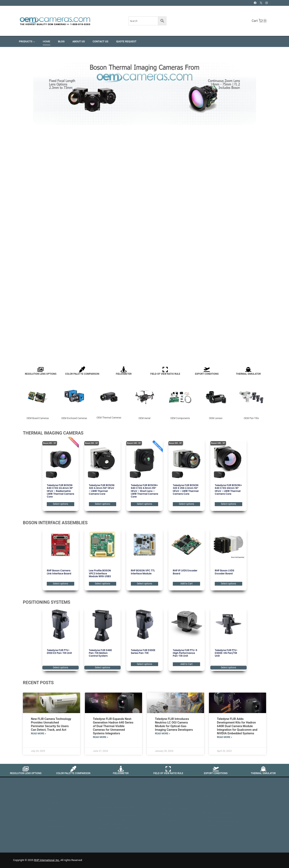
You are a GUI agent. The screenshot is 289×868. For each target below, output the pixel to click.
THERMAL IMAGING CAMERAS (53, 433)
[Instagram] (267, 3)
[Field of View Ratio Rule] (165, 369)
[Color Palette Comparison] (82, 369)
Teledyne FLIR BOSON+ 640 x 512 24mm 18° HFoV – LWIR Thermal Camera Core (228, 489)
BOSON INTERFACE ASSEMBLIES (55, 523)
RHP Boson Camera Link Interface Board (59, 572)
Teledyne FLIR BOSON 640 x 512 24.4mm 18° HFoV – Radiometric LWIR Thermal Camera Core (60, 491)
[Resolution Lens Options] (41, 369)
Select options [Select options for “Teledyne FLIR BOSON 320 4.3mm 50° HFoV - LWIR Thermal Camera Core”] (103, 504)
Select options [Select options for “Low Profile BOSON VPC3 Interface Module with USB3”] (103, 584)
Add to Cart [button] (187, 584)
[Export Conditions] (207, 369)
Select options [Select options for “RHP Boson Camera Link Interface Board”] (61, 584)
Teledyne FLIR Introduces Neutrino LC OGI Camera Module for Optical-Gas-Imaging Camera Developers (174, 724)
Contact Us (101, 41)
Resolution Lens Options (41, 374)
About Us (79, 41)
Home (46, 41)
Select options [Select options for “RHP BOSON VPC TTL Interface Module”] (144, 584)
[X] (261, 3)
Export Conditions (207, 374)
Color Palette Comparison (82, 374)
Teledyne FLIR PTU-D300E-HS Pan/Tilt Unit (226, 653)
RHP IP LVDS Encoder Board (185, 572)
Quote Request (126, 41)
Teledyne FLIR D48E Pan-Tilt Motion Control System (100, 653)
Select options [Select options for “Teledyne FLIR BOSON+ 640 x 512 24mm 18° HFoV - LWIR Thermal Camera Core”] (228, 504)
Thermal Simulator (248, 374)
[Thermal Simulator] (248, 369)
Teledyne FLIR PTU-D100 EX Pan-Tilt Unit (59, 652)
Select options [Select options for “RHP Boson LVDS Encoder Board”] (228, 584)
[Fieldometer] (124, 369)
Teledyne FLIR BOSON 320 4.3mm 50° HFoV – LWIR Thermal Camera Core (102, 489)
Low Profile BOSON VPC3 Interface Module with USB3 (100, 573)
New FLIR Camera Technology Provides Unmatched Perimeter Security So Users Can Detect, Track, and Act (51, 724)
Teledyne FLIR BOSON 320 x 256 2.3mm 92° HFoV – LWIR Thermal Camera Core (186, 489)
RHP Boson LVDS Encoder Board (224, 572)
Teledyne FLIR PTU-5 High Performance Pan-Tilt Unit (185, 653)
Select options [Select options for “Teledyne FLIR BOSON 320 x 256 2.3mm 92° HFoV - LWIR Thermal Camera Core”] (186, 504)
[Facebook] (255, 3)
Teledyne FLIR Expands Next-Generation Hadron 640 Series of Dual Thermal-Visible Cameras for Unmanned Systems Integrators (113, 726)
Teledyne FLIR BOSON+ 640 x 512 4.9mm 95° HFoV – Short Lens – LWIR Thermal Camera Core (144, 491)
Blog (61, 41)
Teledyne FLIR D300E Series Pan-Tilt (143, 652)
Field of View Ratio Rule (165, 374)
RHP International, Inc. (47, 860)
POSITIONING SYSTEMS (47, 602)
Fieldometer (124, 374)
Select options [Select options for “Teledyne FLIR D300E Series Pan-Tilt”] (144, 664)
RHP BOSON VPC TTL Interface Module (143, 572)
